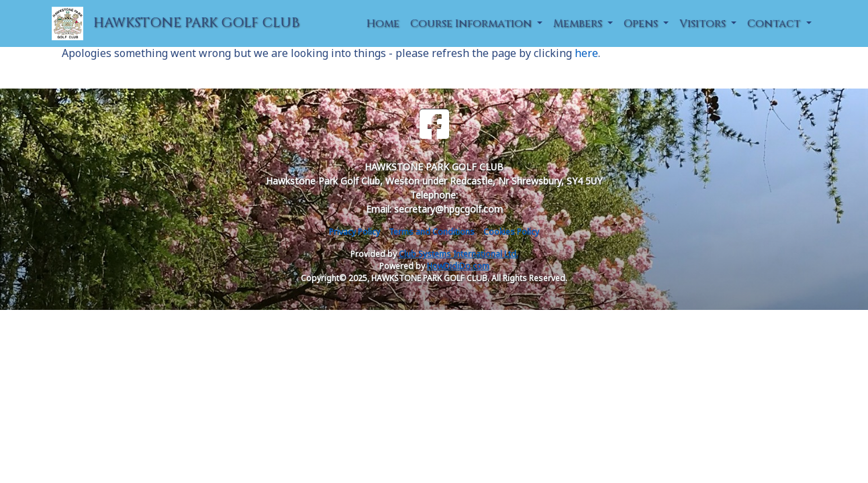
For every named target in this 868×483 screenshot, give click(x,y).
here (586, 53)
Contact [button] (775, 23)
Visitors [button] (704, 23)
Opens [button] (642, 23)
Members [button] (579, 23)
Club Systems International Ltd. (459, 254)
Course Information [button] (472, 23)
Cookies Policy (511, 232)
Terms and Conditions (432, 232)
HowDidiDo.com (458, 266)
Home (383, 23)
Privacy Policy (354, 232)
